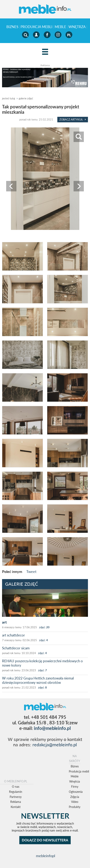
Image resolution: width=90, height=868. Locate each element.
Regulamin (16, 792)
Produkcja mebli (36, 27)
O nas (16, 787)
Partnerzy (16, 797)
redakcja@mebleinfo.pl (55, 745)
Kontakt (16, 807)
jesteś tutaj (9, 98)
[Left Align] (45, 52)
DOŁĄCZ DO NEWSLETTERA (45, 840)
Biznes (12, 27)
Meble (60, 27)
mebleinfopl (46, 856)
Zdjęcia (75, 797)
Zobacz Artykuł (73, 119)
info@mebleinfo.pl (52, 728)
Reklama (16, 802)
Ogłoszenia (76, 792)
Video (75, 802)
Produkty (75, 807)
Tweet (31, 571)
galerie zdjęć (26, 98)
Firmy (75, 787)
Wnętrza (77, 27)
